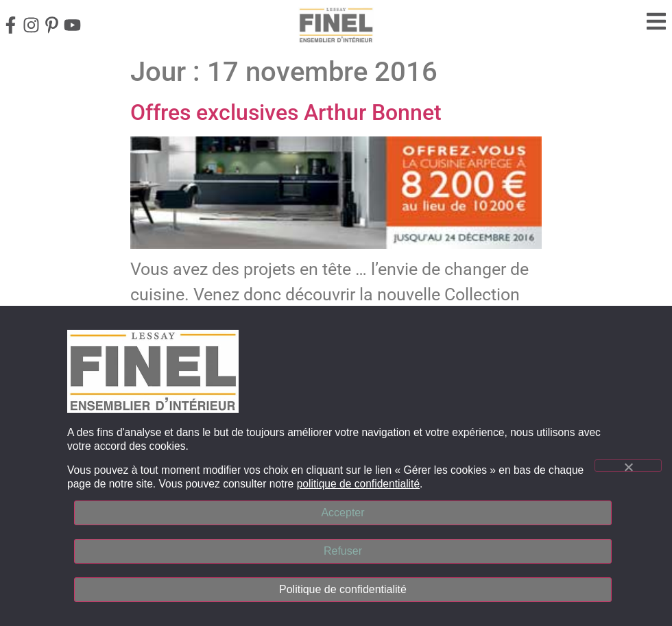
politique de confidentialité (358, 484)
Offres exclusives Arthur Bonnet (286, 112)
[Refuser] (628, 466)
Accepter (343, 513)
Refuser (343, 551)
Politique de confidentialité (343, 589)
